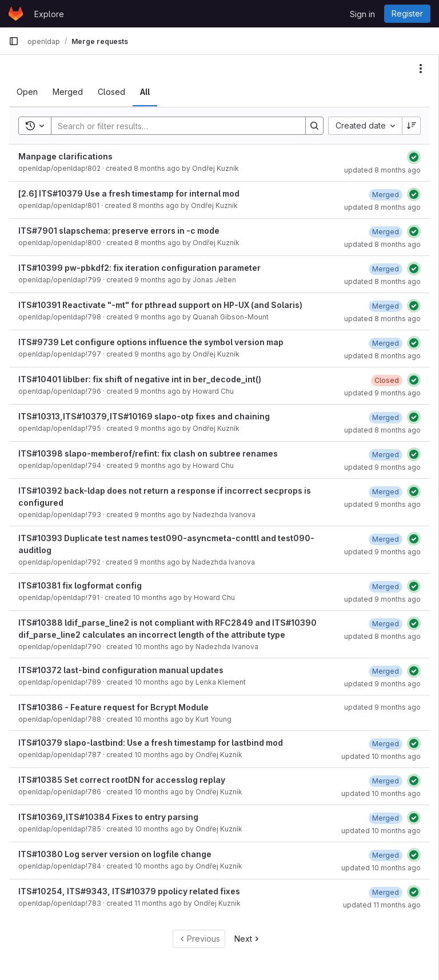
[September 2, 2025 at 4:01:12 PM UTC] (386, 818)
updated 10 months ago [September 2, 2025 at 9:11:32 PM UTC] (381, 756)
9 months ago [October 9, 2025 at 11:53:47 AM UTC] (157, 428)
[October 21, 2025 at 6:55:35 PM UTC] (386, 624)
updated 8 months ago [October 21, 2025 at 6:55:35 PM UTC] (382, 636)
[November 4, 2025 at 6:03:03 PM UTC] (386, 343)
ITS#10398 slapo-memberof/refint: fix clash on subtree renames (148, 453)
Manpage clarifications (65, 156)
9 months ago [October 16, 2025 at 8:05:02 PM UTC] (157, 317)
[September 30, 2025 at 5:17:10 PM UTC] (386, 492)
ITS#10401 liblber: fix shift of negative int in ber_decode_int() (140, 379)
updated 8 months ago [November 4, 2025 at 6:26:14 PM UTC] (382, 207)
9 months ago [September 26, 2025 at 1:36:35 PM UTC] (157, 562)
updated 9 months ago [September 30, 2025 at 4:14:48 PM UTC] (382, 552)
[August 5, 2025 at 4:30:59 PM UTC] (386, 892)
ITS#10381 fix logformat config (80, 585)
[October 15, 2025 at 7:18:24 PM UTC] (386, 455)
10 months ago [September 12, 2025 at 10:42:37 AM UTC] (159, 647)
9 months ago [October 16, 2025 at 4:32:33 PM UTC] (157, 391)
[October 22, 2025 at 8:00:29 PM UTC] (386, 232)
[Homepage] (16, 14)
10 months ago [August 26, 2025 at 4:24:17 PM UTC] (159, 792)
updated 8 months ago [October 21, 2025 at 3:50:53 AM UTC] (382, 430)
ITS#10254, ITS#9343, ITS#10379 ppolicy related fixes (129, 891)
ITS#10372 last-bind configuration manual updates (121, 670)
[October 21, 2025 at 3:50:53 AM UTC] (386, 417)
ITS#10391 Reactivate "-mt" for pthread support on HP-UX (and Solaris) (160, 305)
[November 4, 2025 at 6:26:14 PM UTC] (386, 195)
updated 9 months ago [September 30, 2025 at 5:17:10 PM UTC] (382, 504)
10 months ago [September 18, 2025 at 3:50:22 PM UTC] (157, 597)
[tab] (27, 92)
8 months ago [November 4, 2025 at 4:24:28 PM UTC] (156, 205)
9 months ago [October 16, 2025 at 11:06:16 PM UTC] (157, 280)
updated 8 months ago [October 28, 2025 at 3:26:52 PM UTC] (382, 281)
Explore (49, 14)
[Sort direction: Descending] (412, 126)
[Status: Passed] (414, 157)
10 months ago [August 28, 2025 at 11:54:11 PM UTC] (159, 719)
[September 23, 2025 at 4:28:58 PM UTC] (386, 671)
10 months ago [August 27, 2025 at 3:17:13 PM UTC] (159, 755)
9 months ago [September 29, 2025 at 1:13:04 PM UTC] (157, 515)
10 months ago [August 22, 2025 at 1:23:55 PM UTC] (159, 866)
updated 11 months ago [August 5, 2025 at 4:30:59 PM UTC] (382, 905)
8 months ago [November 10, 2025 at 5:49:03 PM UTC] (157, 168)
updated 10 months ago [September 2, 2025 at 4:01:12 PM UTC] (381, 831)
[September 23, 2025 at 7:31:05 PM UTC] (386, 587)
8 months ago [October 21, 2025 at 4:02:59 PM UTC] (157, 243)
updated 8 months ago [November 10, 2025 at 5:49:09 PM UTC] (382, 170)
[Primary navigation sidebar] (14, 41)
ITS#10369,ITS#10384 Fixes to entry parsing (108, 817)
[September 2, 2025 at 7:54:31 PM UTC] (386, 781)
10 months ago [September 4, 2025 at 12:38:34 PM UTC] (159, 682)
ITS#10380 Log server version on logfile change (115, 854)
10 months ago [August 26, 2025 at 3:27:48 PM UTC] (159, 829)
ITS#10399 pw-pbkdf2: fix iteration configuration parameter (139, 268)
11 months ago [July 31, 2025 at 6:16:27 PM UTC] (158, 903)
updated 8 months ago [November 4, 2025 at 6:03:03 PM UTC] (382, 356)
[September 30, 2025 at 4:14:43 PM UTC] (386, 539)
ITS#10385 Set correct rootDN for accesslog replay (122, 780)
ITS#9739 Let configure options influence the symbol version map (151, 342)
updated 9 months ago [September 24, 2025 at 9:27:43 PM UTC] (382, 707)
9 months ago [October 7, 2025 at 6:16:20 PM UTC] (157, 465)
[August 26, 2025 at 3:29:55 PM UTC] (386, 855)
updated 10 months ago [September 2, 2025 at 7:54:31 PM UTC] (381, 793)
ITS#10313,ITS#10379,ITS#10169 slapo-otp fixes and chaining (144, 416)
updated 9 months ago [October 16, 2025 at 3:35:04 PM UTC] (382, 467)
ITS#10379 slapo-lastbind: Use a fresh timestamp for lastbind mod (151, 743)
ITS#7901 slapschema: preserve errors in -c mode (119, 231)
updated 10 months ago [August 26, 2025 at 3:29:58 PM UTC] (381, 868)
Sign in (362, 14)
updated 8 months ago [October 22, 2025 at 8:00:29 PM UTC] (382, 244)
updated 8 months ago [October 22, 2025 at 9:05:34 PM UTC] (382, 319)
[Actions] (421, 69)
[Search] (173, 126)
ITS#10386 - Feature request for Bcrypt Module (113, 707)
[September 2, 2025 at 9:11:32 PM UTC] (386, 744)
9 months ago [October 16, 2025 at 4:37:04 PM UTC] (157, 354)
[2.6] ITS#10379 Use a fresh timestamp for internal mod (129, 193)
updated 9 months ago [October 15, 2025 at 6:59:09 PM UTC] (382, 599)
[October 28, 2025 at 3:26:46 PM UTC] (386, 269)
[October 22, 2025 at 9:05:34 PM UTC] (386, 306)
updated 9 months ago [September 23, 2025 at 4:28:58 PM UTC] (382, 684)
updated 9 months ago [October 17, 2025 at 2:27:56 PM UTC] (382, 393)
